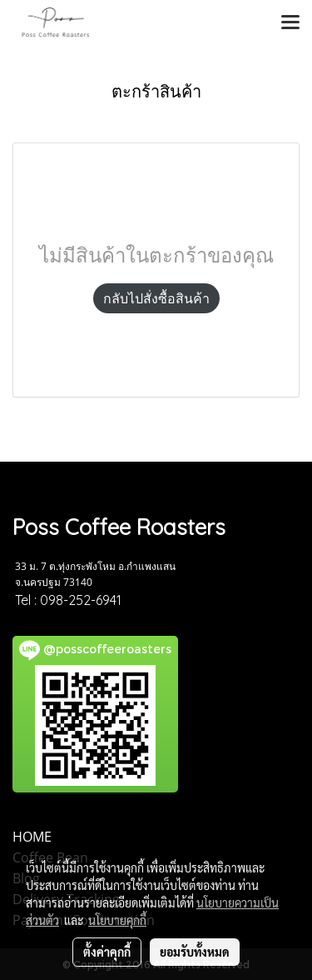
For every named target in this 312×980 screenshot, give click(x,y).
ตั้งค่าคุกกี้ (107, 952)
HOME (32, 837)
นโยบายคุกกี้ (117, 920)
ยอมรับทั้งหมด (195, 952)
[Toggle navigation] (290, 23)
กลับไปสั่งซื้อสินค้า (156, 298)
